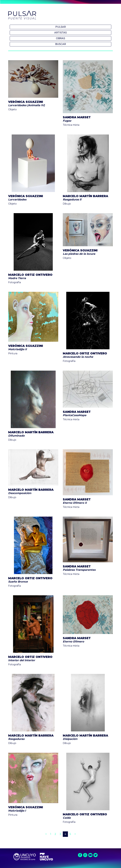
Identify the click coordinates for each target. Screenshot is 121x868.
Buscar (61, 44)
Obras (60, 38)
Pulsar (61, 27)
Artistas (60, 33)
